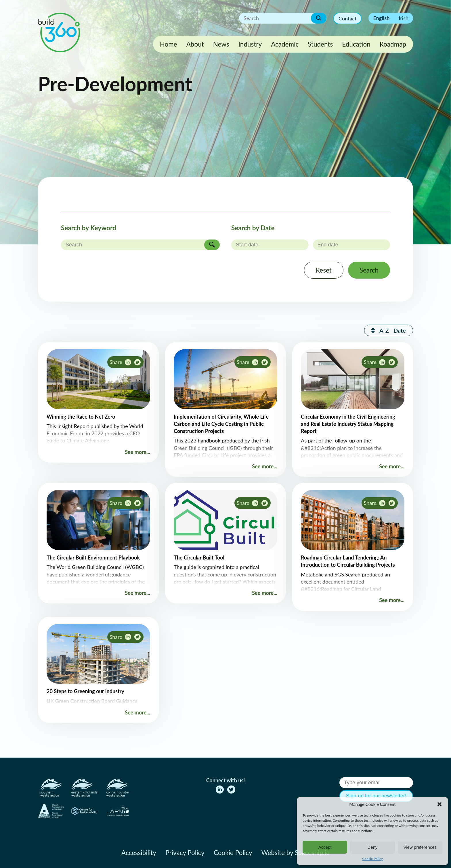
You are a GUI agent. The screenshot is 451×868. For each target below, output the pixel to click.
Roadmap (393, 44)
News (221, 44)
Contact (347, 18)
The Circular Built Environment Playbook (93, 557)
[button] (439, 804)
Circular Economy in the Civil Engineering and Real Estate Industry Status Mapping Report (348, 424)
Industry (250, 44)
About (195, 44)
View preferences (420, 847)
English (381, 18)
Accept (325, 847)
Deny (372, 847)
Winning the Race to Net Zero (81, 417)
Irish (404, 18)
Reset (324, 270)
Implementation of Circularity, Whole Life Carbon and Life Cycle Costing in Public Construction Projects (221, 424)
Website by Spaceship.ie (295, 853)
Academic (285, 44)
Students (320, 44)
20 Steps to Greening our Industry (85, 691)
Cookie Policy (372, 859)
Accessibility (139, 853)
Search (369, 270)
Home (169, 44)
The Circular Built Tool (199, 557)
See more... (137, 452)
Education (356, 44)
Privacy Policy (185, 853)
